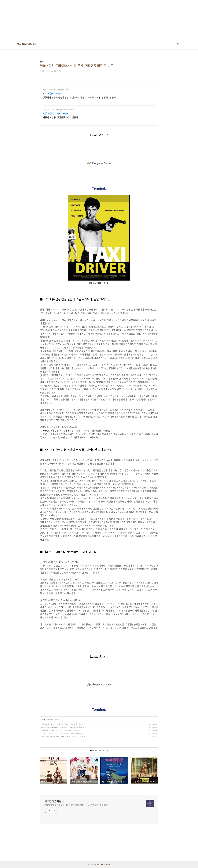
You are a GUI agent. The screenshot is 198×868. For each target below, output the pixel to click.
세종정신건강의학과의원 (56, 114)
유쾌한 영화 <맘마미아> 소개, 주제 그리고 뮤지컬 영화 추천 (62, 727)
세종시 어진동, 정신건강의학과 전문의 (60, 117)
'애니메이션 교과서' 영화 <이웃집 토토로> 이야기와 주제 (61, 730)
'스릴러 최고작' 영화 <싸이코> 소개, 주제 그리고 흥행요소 (61, 733)
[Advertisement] (82, 19)
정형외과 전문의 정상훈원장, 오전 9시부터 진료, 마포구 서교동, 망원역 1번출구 (79, 97)
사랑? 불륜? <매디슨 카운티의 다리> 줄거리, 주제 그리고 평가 (62, 736)
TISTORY (100, 864)
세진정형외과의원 (52, 94)
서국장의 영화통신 (27, 44)
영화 (43, 719)
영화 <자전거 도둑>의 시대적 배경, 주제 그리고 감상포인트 (61, 724)
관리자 (108, 864)
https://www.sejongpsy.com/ (56, 110)
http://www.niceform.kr (53, 90)
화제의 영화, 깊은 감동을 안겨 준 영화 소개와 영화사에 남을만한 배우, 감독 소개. (76, 805)
